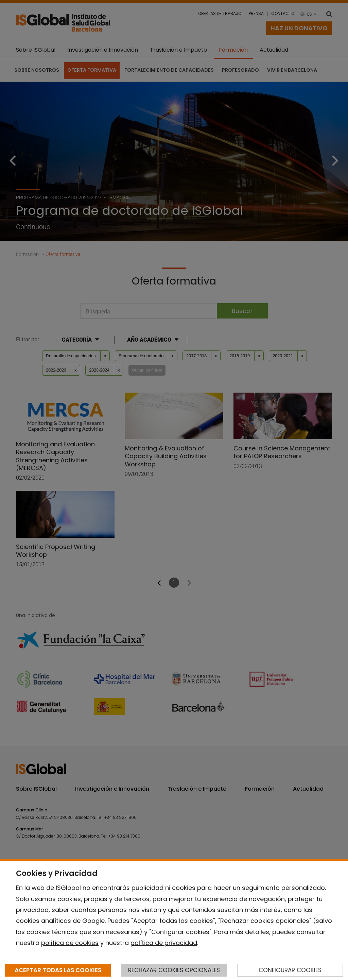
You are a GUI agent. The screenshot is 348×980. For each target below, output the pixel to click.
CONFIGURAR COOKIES (290, 970)
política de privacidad (164, 943)
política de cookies (70, 943)
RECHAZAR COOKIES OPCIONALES (174, 970)
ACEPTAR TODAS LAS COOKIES (58, 970)
